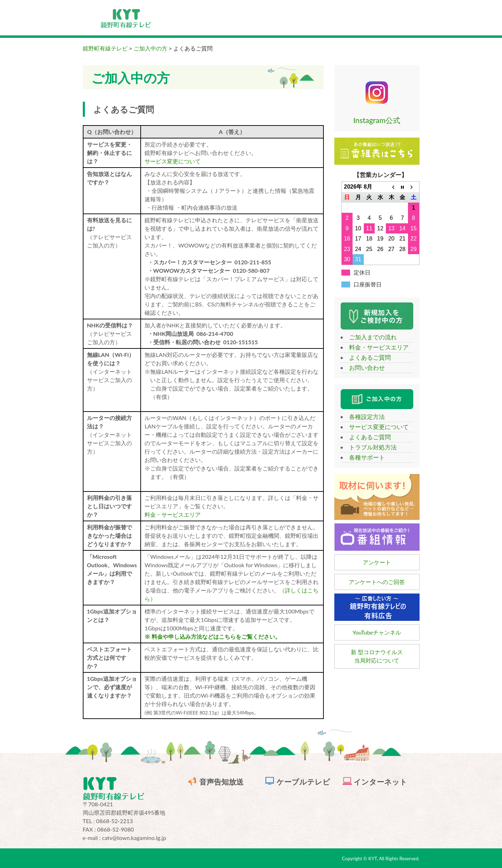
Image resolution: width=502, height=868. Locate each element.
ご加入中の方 (150, 48)
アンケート (377, 562)
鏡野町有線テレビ (105, 48)
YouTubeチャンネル (377, 632)
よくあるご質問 (367, 357)
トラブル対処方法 (370, 447)
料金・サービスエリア (173, 514)
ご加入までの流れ (370, 337)
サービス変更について (173, 161)
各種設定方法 (364, 417)
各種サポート (364, 457)
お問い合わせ (364, 368)
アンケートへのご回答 (377, 582)
